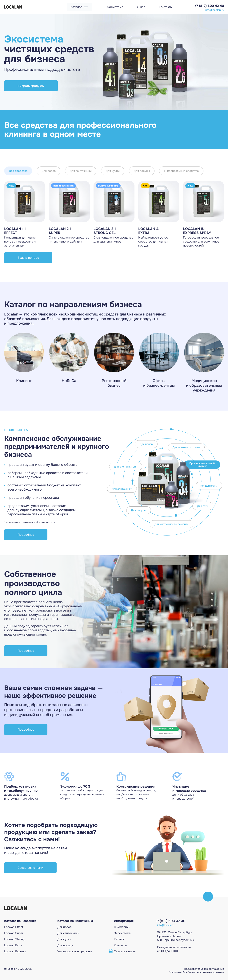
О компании (122, 927)
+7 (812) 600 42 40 (209, 6)
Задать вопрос (28, 258)
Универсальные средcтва (75, 951)
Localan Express (15, 951)
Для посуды (142, 171)
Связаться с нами (30, 868)
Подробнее (26, 535)
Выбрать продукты (31, 86)
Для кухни (113, 171)
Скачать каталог (125, 951)
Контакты (166, 7)
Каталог (79, 7)
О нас (141, 7)
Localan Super (14, 933)
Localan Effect (14, 927)
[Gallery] (114, 62)
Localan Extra (13, 945)
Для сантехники (81, 171)
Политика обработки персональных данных (196, 972)
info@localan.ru (214, 10)
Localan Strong (14, 939)
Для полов (49, 171)
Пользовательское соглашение (204, 969)
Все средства (18, 171)
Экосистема (114, 7)
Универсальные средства (181, 171)
